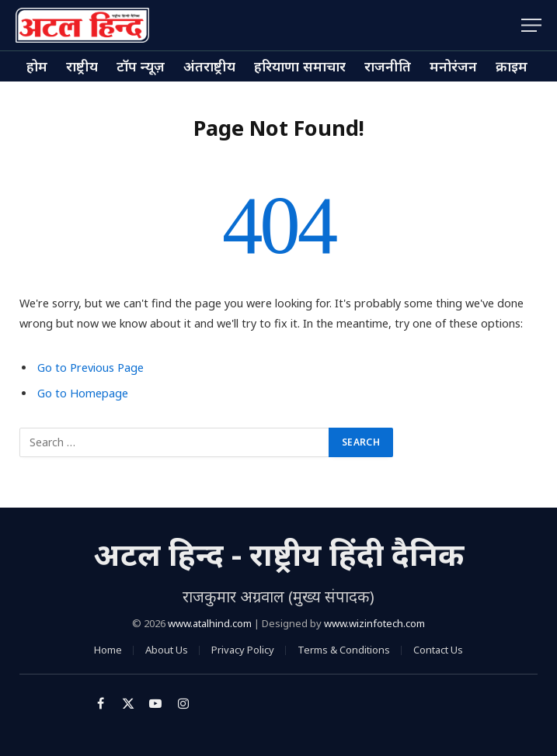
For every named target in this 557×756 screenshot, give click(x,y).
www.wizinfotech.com (374, 623)
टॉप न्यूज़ (141, 66)
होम (37, 66)
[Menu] (531, 25)
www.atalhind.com (210, 623)
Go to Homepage (83, 393)
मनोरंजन (453, 66)
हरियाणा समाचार (300, 66)
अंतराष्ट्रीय (209, 66)
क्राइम (512, 66)
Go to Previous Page (91, 368)
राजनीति (388, 66)
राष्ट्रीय (82, 66)
